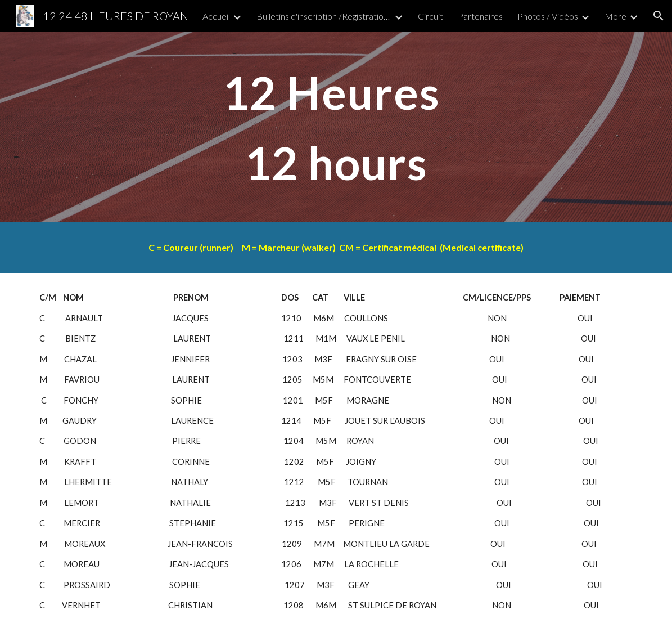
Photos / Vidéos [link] (548, 16)
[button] (659, 16)
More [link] (615, 16)
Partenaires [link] (480, 16)
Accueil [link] (216, 16)
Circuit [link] (430, 16)
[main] (336, 127)
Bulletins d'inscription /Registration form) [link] (324, 16)
